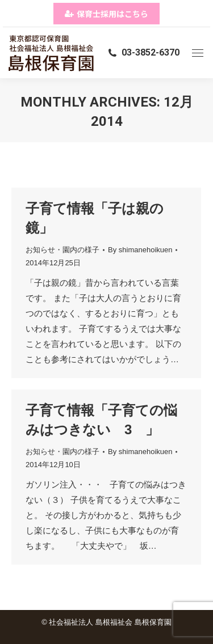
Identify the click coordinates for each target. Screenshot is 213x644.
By (140, 250)
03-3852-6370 (143, 52)
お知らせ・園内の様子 (62, 250)
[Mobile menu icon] (198, 53)
